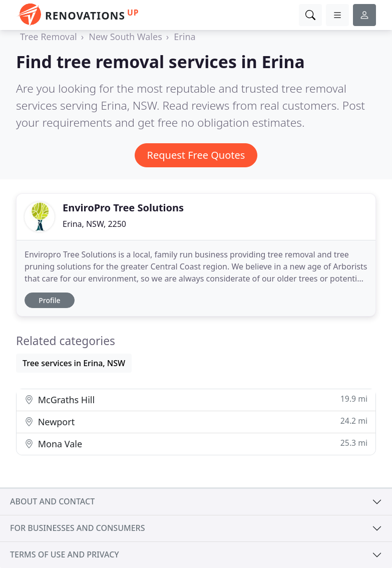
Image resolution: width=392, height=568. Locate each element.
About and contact (52, 501)
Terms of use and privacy (65, 554)
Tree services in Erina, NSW (74, 363)
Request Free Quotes (196, 155)
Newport (196, 421)
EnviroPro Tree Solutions (123, 208)
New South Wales (125, 37)
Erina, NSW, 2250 (94, 224)
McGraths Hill (196, 399)
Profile (49, 300)
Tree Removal (49, 37)
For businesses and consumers (77, 528)
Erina (184, 37)
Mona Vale (196, 444)
